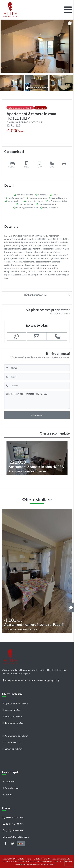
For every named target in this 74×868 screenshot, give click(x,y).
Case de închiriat (11, 742)
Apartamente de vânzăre (15, 703)
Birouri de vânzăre (12, 716)
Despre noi (9, 781)
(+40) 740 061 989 (13, 817)
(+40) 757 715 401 (13, 824)
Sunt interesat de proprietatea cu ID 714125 (37, 400)
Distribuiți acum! (36, 295)
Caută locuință (11, 788)
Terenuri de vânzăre (13, 723)
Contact (8, 794)
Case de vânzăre (11, 710)
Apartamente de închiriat (15, 736)
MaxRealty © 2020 (37, 864)
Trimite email (37, 415)
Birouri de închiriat (12, 749)
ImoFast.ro (51, 864)
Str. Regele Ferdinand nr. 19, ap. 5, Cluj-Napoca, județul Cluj (31, 680)
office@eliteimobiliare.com (16, 837)
